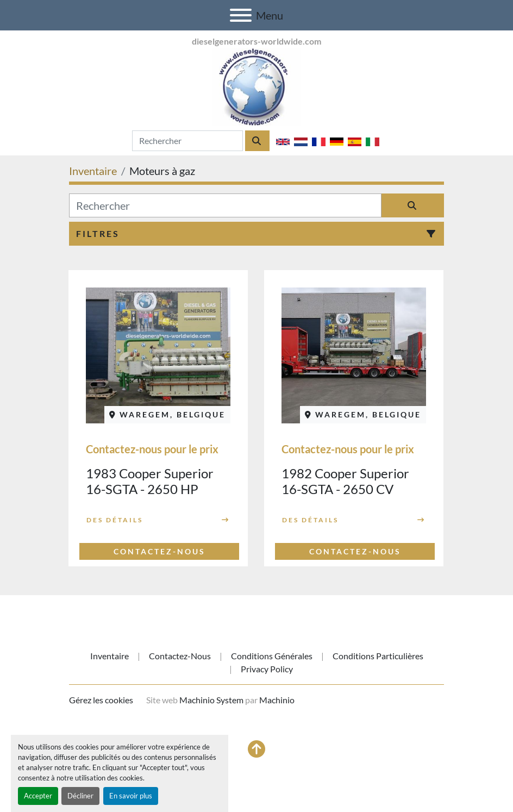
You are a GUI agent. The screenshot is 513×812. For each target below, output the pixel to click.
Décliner (80, 796)
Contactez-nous (180, 656)
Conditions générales (272, 656)
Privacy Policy (267, 669)
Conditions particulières (378, 656)
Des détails (115, 520)
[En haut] (256, 749)
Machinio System (211, 700)
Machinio (277, 700)
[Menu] (241, 15)
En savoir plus (131, 796)
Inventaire (110, 656)
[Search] (187, 141)
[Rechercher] (225, 205)
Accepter (38, 796)
